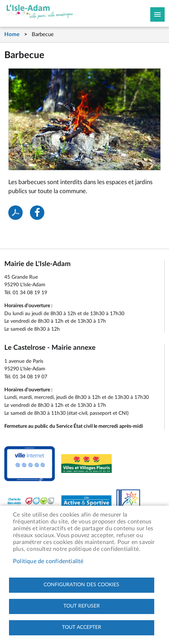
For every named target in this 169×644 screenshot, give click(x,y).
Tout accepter (82, 627)
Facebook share (37, 213)
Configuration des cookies (81, 585)
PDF (15, 213)
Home (12, 34)
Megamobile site (157, 14)
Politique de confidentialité (48, 561)
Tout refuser (82, 606)
